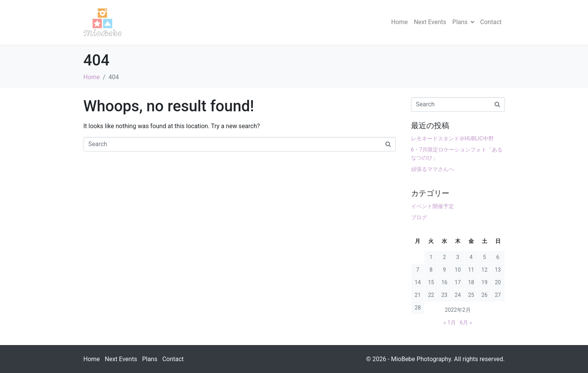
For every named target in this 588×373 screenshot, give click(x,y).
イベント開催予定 (432, 206)
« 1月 (450, 323)
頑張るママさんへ (432, 169)
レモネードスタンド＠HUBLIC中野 (452, 138)
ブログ (419, 217)
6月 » (466, 323)
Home (399, 22)
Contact (491, 22)
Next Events (430, 22)
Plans (463, 22)
